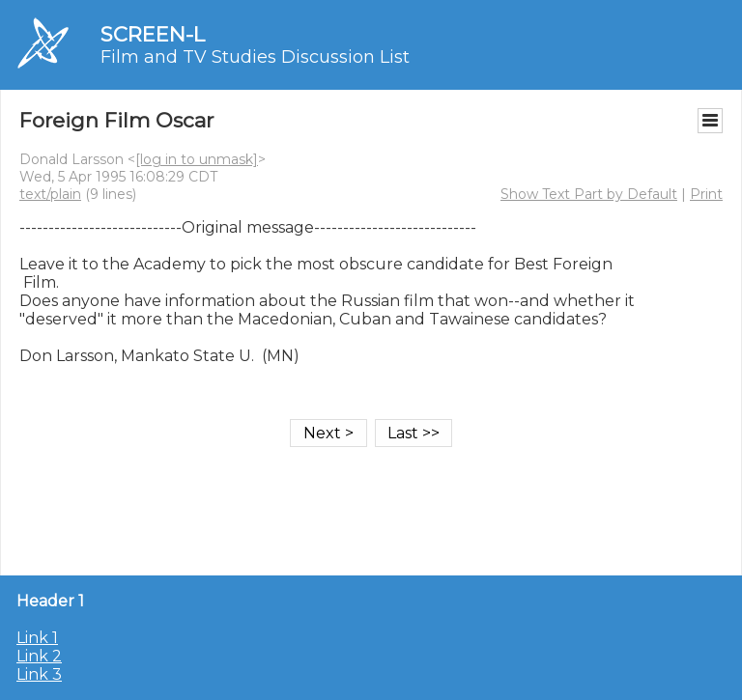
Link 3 (39, 674)
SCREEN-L (153, 34)
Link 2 (39, 656)
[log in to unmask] (197, 159)
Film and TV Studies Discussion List (255, 57)
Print (706, 194)
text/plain (50, 194)
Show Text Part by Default (589, 194)
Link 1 (37, 638)
